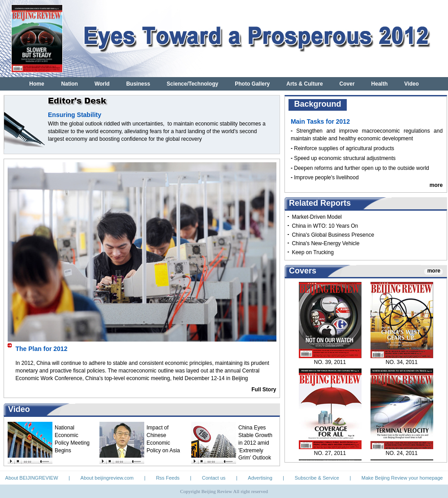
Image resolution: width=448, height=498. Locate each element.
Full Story (264, 390)
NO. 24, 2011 (402, 455)
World (102, 84)
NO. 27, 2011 (330, 455)
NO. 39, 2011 (330, 364)
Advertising (260, 478)
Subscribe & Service (317, 478)
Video (411, 84)
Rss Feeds (168, 478)
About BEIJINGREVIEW (32, 478)
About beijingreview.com (107, 478)
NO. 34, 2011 (402, 364)
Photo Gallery (252, 84)
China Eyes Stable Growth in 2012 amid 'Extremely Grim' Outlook (255, 443)
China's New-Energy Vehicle (325, 243)
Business (138, 84)
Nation (70, 84)
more (436, 185)
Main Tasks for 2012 (320, 121)
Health (380, 84)
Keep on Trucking (312, 252)
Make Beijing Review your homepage (402, 478)
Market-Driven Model (317, 217)
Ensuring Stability (75, 115)
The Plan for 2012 (42, 349)
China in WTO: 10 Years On (325, 226)
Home (37, 84)
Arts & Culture (304, 84)
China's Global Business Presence (333, 235)
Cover (347, 84)
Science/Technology (192, 84)
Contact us (214, 478)
